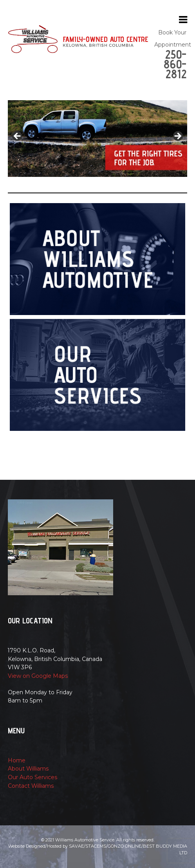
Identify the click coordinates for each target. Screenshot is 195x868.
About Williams (28, 769)
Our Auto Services (33, 777)
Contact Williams (31, 786)
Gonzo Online (125, 846)
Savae (76, 846)
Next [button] (177, 137)
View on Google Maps (38, 676)
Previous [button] (18, 137)
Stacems (96, 846)
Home (17, 760)
